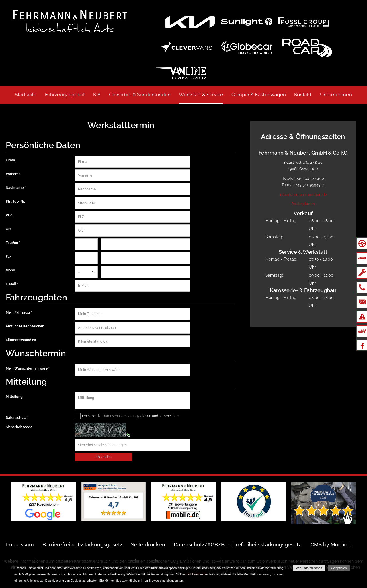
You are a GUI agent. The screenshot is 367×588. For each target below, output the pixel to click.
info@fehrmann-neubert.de (303, 195)
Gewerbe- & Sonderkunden (140, 95)
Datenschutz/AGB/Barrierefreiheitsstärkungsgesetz (237, 545)
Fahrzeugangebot (65, 95)
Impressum (20, 545)
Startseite (26, 95)
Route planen (303, 204)
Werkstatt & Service (201, 95)
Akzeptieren (339, 568)
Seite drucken (148, 545)
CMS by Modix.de (332, 545)
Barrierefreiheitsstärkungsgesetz (82, 545)
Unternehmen (336, 95)
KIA (97, 95)
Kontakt (303, 95)
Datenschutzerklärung (120, 416)
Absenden (104, 457)
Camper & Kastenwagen (259, 95)
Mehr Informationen (309, 568)
